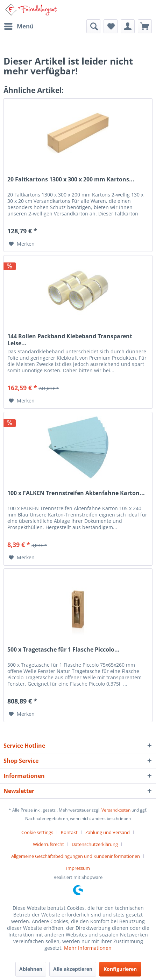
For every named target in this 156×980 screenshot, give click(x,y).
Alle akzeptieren (73, 969)
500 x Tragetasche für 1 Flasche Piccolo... (63, 650)
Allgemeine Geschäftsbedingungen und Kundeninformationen (76, 856)
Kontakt (69, 832)
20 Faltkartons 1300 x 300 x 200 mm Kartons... (71, 179)
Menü (19, 25)
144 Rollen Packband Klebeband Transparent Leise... (70, 340)
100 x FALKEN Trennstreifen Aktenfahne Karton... (76, 493)
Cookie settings (37, 832)
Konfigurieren (120, 969)
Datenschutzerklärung (95, 844)
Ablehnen (31, 969)
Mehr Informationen (88, 948)
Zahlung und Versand (108, 832)
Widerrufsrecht (48, 844)
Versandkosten (116, 810)
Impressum (78, 868)
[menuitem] (19, 26)
